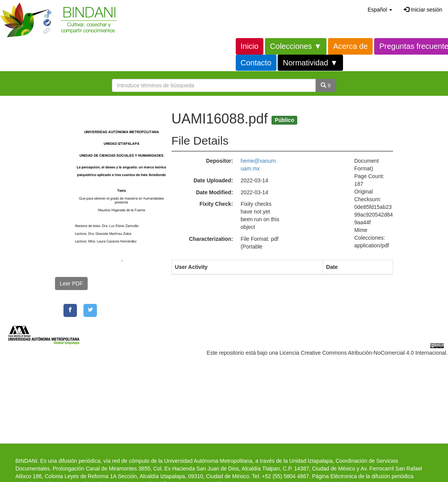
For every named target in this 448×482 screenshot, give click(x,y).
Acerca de (350, 46)
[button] (380, 10)
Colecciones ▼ (296, 46)
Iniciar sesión (423, 10)
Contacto (256, 63)
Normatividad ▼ (310, 63)
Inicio (250, 46)
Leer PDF (72, 284)
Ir (326, 85)
